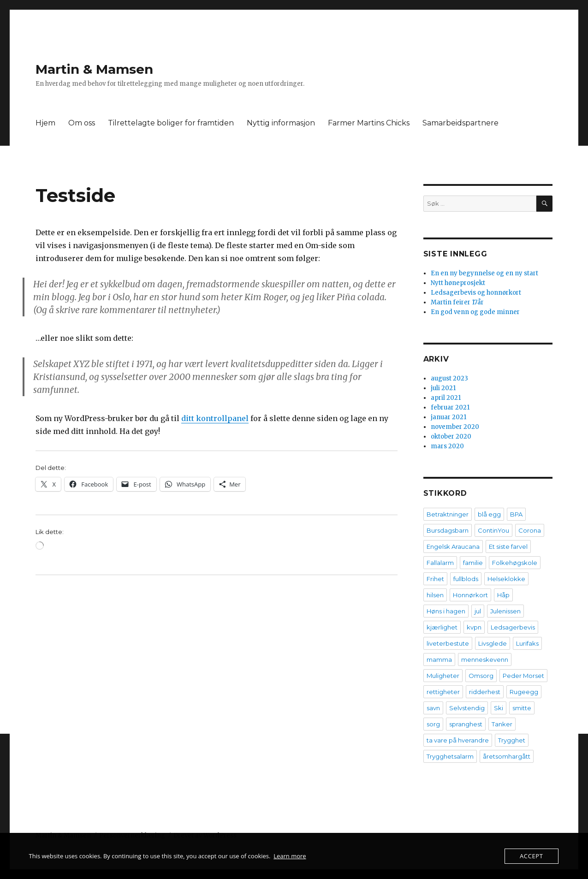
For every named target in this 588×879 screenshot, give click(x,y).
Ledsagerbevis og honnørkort (476, 293)
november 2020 (455, 427)
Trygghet (512, 740)
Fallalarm (440, 563)
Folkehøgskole (515, 563)
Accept (531, 856)
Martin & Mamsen (94, 69)
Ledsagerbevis (513, 627)
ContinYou (493, 530)
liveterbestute (448, 643)
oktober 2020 (451, 437)
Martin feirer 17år (457, 302)
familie (473, 563)
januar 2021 (448, 417)
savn (433, 708)
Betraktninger (448, 514)
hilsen (435, 595)
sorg (433, 724)
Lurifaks (527, 643)
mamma (439, 659)
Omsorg (481, 676)
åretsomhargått (507, 756)
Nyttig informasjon (281, 123)
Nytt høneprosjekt (458, 283)
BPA (516, 514)
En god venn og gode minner (475, 312)
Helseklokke (506, 579)
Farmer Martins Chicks (369, 123)
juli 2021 (443, 388)
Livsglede (493, 643)
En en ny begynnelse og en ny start (484, 273)
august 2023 (449, 378)
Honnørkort (470, 595)
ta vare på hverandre (458, 740)
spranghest (466, 724)
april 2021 (446, 398)
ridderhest (485, 692)
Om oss (82, 123)
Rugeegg (524, 692)
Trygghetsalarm (450, 756)
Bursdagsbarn (448, 530)
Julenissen (505, 611)
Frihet (435, 579)
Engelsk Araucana (453, 546)
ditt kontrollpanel (215, 418)
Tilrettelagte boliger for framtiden (171, 123)
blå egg (489, 514)
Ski (499, 708)
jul (478, 611)
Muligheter (443, 676)
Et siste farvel (508, 546)
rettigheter (443, 692)
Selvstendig (467, 708)
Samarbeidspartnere (460, 123)
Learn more (290, 856)
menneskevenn (485, 659)
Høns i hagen (446, 611)
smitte (522, 708)
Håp (503, 595)
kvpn (474, 627)
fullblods (466, 579)
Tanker (502, 724)
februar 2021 (450, 407)
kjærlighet (442, 627)
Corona (530, 530)
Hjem (45, 123)
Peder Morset (523, 676)
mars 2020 (447, 446)
